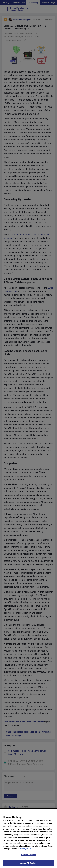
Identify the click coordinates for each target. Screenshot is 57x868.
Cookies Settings (28, 857)
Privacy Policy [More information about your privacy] (26, 852)
